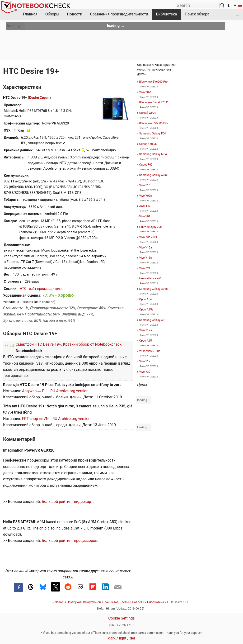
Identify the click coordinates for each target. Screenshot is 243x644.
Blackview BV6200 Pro (154, 82)
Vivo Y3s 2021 (148, 237)
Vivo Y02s (146, 196)
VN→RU (50, 419)
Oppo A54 (146, 299)
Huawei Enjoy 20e (151, 227)
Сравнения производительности (119, 14)
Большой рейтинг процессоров (70, 541)
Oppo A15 (146, 341)
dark (112, 638)
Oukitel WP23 (148, 113)
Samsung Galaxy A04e (154, 175)
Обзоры (52, 14)
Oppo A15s (146, 310)
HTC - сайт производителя (41, 289)
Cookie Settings (121, 618)
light (123, 638)
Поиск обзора (197, 14)
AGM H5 (145, 206)
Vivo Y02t (145, 92)
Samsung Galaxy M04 (153, 154)
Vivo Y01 (145, 216)
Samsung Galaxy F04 (153, 134)
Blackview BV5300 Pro (154, 123)
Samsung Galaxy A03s (154, 289)
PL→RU (49, 391)
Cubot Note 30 (148, 144)
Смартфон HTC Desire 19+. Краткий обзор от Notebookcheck (69, 344)
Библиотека (166, 14)
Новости (75, 14)
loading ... (16, 26)
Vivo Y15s (146, 258)
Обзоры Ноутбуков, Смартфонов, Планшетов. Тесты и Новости (100, 602)
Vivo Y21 (145, 268)
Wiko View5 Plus (150, 351)
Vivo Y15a (146, 248)
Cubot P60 (146, 165)
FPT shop (30, 419)
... (237, 14)
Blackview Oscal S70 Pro (155, 102)
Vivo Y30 (145, 372)
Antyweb (29, 391)
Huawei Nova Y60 (150, 278)
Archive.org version (72, 391)
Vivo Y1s (145, 361)
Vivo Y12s (146, 330)
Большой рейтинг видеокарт (67, 502)
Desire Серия (39, 98)
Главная (30, 14)
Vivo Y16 (145, 185)
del (132, 638)
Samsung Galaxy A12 (153, 320)
